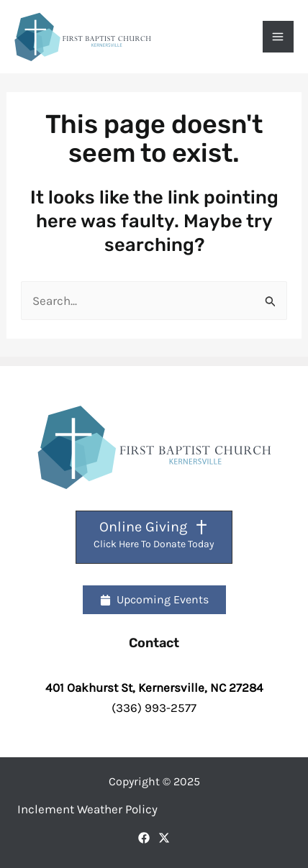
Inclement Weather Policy (87, 809)
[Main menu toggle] (278, 37)
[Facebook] (144, 838)
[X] (164, 838)
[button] (154, 600)
